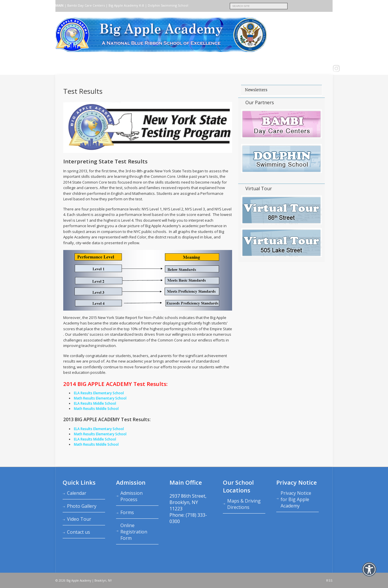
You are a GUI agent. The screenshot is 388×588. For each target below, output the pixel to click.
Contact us (178, 69)
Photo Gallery (82, 506)
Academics (133, 69)
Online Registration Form (134, 532)
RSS (329, 580)
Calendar (77, 493)
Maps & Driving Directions (244, 504)
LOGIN (234, 69)
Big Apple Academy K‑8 (126, 5)
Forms (127, 512)
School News (214, 69)
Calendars (155, 69)
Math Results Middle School (96, 444)
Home (62, 69)
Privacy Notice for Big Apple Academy (296, 499)
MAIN (59, 5)
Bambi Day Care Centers (86, 5)
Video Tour (79, 519)
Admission (111, 69)
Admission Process (131, 496)
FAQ (195, 69)
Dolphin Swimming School (168, 5)
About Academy (84, 69)
